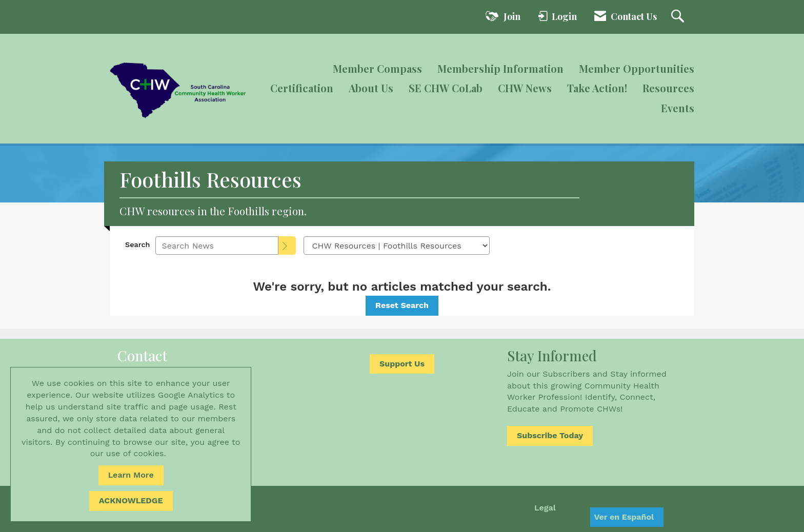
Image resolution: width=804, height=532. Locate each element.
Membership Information (500, 68)
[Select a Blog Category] (397, 245)
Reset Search (402, 305)
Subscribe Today (550, 435)
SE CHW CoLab (446, 88)
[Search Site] (679, 17)
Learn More (131, 475)
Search (138, 244)
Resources (668, 88)
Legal (545, 508)
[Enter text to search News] (217, 245)
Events (678, 108)
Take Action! (597, 88)
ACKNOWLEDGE (131, 500)
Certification (302, 88)
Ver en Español (624, 517)
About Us (371, 88)
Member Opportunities (637, 68)
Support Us (402, 364)
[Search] (287, 245)
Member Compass (377, 68)
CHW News (525, 88)
